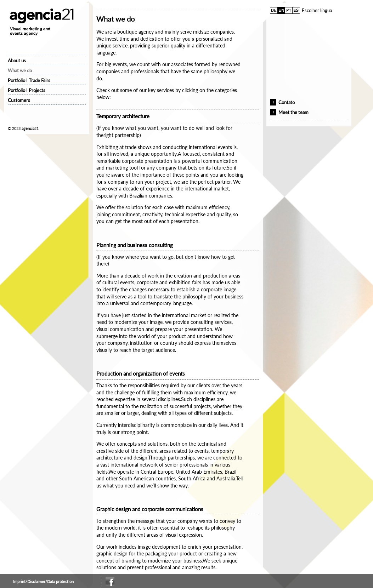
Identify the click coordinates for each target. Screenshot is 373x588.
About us (17, 61)
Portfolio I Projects (27, 90)
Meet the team (293, 112)
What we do (20, 70)
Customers (19, 100)
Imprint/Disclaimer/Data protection (43, 581)
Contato (287, 102)
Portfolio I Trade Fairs (29, 80)
